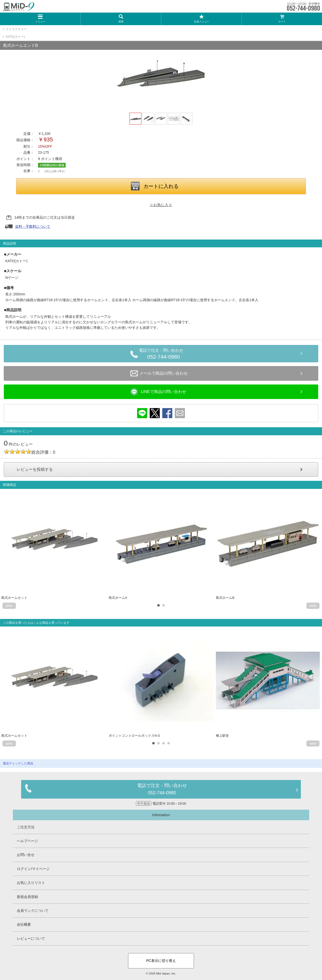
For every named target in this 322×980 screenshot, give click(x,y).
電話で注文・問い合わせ (164, 355)
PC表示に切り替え (161, 961)
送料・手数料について (33, 226)
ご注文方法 (26, 827)
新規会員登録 (27, 897)
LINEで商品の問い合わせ (158, 392)
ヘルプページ (27, 841)
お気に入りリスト (31, 883)
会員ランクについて (33, 911)
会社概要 (24, 924)
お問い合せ (26, 855)
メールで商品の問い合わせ (159, 373)
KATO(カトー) (15, 37)
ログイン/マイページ (33, 869)
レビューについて (31, 938)
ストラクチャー (16, 29)
